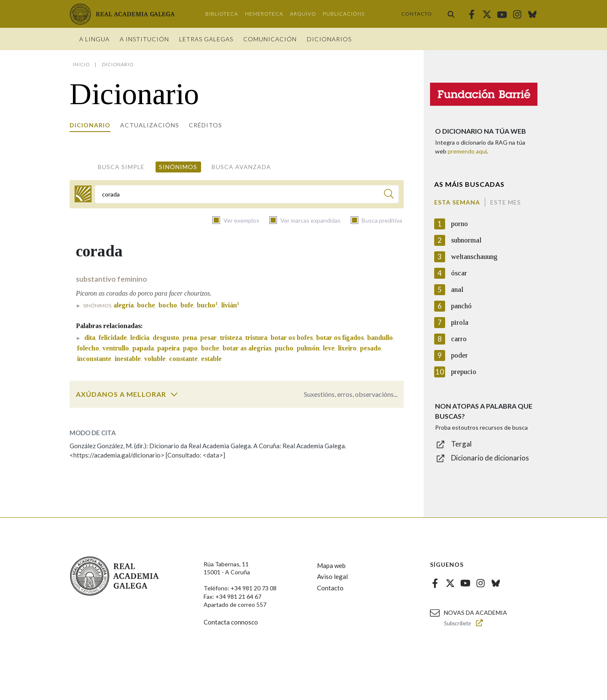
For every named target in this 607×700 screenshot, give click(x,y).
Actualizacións (150, 125)
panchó (461, 306)
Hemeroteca (264, 14)
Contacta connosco (231, 622)
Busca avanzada (241, 167)
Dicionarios (329, 39)
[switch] (174, 394)
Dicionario (90, 125)
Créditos (205, 125)
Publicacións (344, 14)
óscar (459, 273)
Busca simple (121, 167)
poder (459, 355)
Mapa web (331, 565)
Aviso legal (332, 576)
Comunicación (270, 39)
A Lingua (94, 39)
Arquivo (303, 14)
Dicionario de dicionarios (490, 458)
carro (459, 339)
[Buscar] (389, 195)
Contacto (417, 14)
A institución (144, 39)
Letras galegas (206, 39)
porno (459, 224)
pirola (460, 322)
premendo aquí (467, 151)
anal (457, 289)
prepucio (464, 372)
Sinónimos (178, 167)
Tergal (461, 444)
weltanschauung (474, 257)
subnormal (466, 240)
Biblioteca (222, 14)
